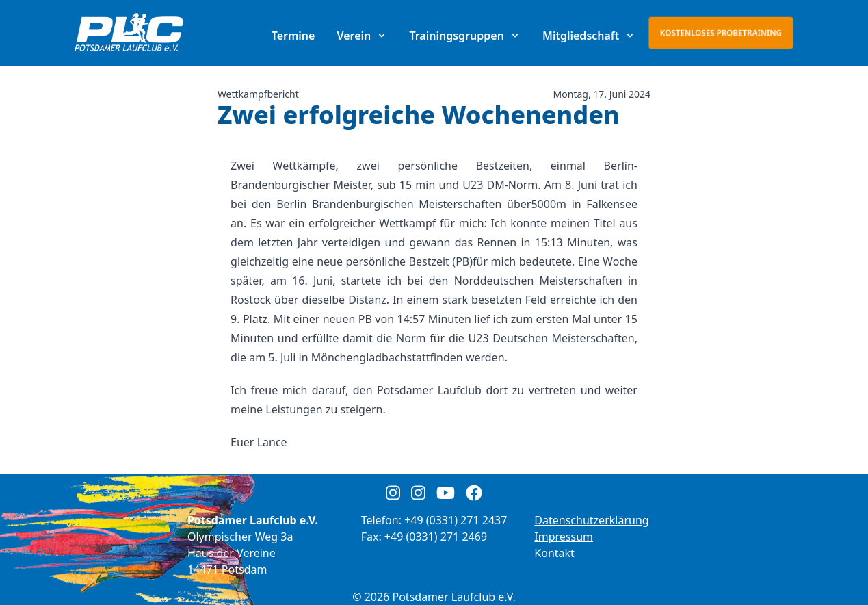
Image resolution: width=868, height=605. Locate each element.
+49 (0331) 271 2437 (456, 520)
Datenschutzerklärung (591, 520)
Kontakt (554, 553)
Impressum (564, 537)
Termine (293, 36)
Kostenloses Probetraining (721, 33)
